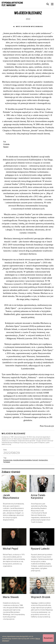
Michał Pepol (10, 567)
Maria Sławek (11, 616)
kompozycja (8, 479)
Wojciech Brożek (41, 616)
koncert (35, 479)
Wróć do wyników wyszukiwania (29, 27)
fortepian (7, 481)
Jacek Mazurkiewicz (11, 515)
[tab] (48, 4)
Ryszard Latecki (40, 567)
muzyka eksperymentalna (22, 479)
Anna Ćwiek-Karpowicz (38, 515)
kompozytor (43, 479)
